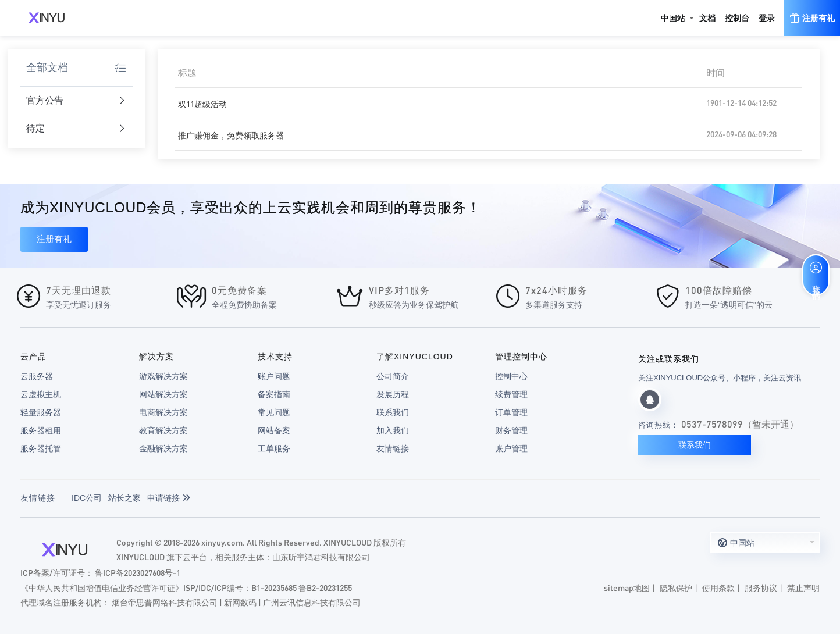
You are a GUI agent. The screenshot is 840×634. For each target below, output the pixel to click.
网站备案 (274, 430)
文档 (707, 18)
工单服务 (274, 448)
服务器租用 (41, 430)
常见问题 (274, 412)
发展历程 (393, 394)
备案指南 (274, 394)
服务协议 (761, 587)
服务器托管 (41, 448)
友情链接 (393, 448)
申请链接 (169, 498)
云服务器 (37, 376)
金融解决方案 (163, 448)
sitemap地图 (627, 587)
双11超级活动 (202, 104)
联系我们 (393, 412)
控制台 (737, 18)
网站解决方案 (163, 394)
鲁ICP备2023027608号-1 (138, 572)
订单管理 (511, 412)
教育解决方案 (163, 430)
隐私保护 (676, 587)
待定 (76, 129)
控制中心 (511, 376)
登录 (767, 18)
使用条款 (718, 587)
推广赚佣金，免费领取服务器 (231, 135)
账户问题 (274, 376)
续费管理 (511, 394)
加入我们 (393, 430)
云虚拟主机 (41, 394)
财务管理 (511, 430)
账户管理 (511, 448)
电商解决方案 (163, 412)
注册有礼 (54, 239)
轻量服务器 (41, 412)
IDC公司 (87, 498)
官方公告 (76, 101)
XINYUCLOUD (47, 18)
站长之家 (124, 498)
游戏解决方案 (163, 376)
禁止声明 (803, 587)
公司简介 (393, 376)
